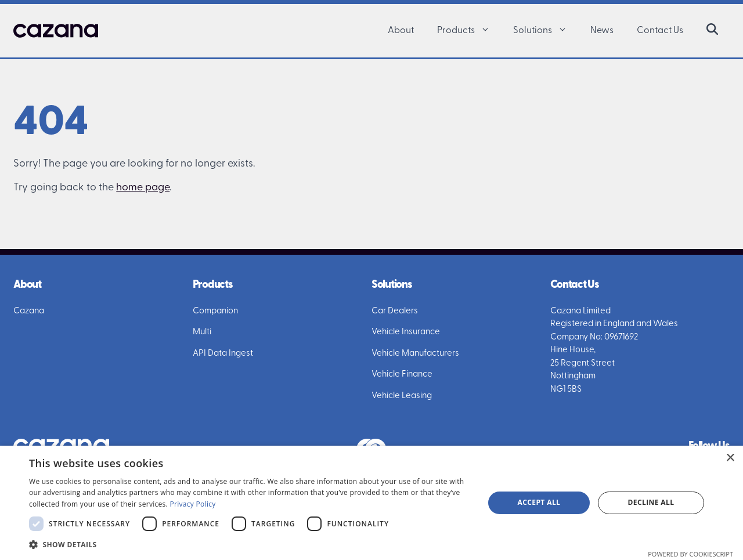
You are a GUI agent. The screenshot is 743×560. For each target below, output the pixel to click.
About (401, 31)
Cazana (29, 311)
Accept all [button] (539, 502)
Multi (202, 332)
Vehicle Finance (402, 375)
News (602, 31)
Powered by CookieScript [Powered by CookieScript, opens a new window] (690, 554)
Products (469, 31)
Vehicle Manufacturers (415, 354)
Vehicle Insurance (406, 332)
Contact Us (660, 31)
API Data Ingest (223, 354)
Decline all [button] (651, 502)
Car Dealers (395, 311)
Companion (215, 311)
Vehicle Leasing (402, 396)
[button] (488, 31)
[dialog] (371, 503)
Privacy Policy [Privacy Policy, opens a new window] (192, 504)
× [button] (730, 458)
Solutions (546, 31)
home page (143, 188)
